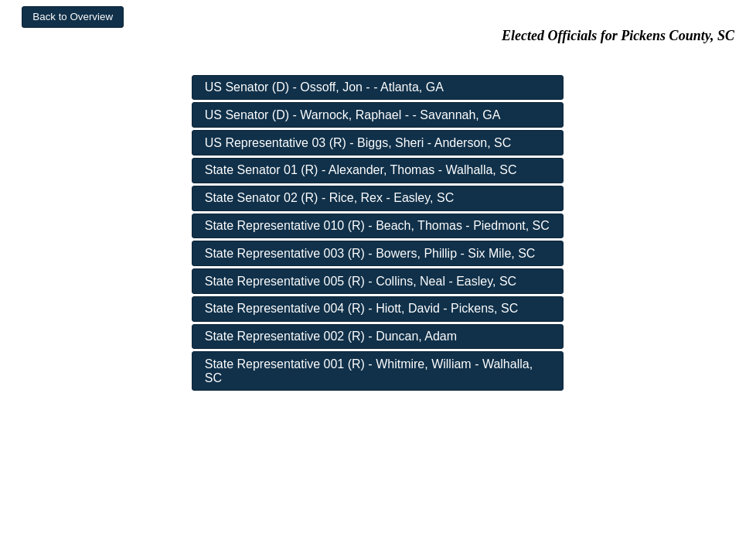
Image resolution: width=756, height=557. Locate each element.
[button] (73, 17)
